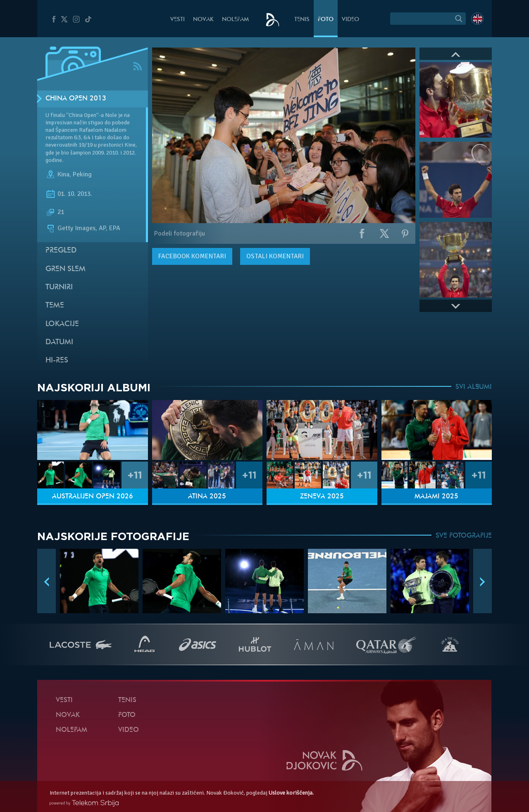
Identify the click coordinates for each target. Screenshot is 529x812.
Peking (82, 174)
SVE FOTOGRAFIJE (464, 536)
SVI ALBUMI (474, 387)
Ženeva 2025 (322, 497)
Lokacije (62, 324)
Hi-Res (57, 361)
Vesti (178, 20)
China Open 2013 (76, 99)
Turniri (59, 287)
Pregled (61, 251)
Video (350, 20)
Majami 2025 (436, 497)
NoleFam (235, 20)
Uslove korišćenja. (291, 793)
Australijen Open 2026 (93, 497)
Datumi (59, 342)
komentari (192, 256)
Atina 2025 (207, 497)
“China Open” (82, 115)
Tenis (302, 20)
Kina (63, 174)
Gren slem (66, 269)
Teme (55, 306)
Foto (326, 20)
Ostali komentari (275, 256)
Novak (203, 20)
